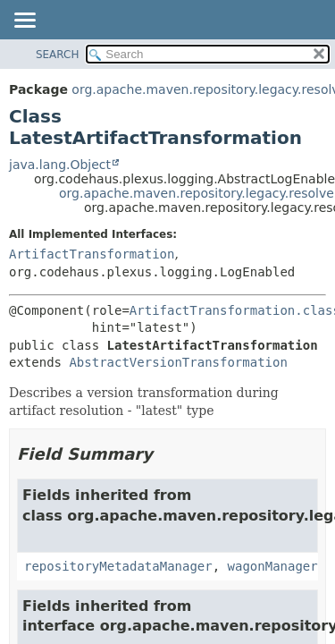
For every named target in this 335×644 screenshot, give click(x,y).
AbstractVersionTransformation (178, 362)
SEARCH (58, 55)
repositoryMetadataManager (118, 566)
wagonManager (273, 566)
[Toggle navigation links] (24, 21)
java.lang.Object (60, 165)
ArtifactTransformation (92, 254)
